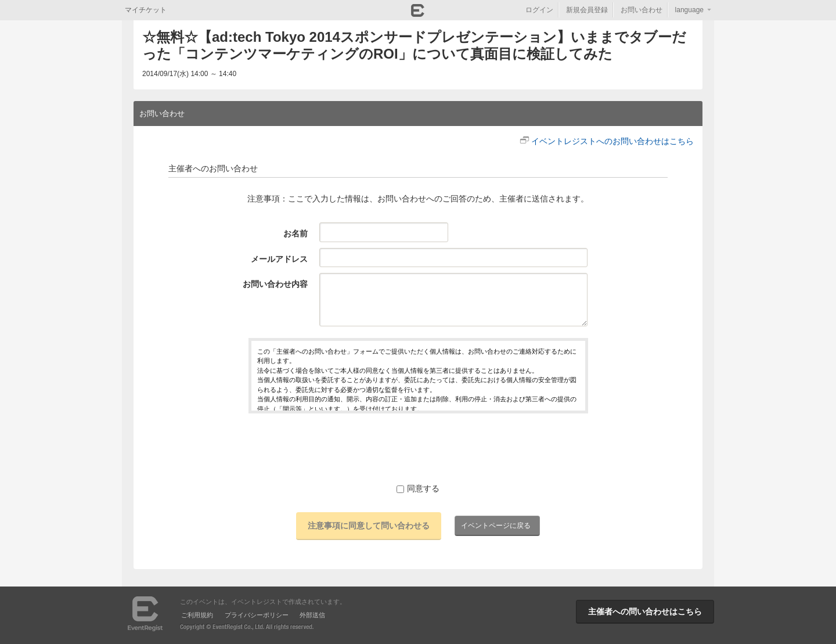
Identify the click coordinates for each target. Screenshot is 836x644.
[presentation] (418, 448)
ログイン (539, 10)
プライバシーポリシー (257, 615)
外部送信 (312, 615)
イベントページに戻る (496, 526)
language (689, 10)
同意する (418, 488)
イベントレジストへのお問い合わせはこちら (612, 141)
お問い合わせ (642, 10)
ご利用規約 (197, 615)
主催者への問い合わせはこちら (645, 611)
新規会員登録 (587, 10)
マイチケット (146, 10)
